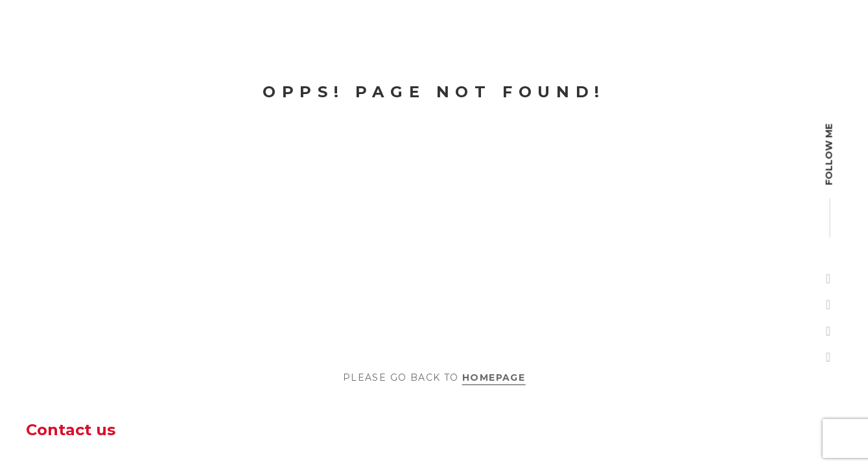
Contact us (71, 430)
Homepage (494, 377)
